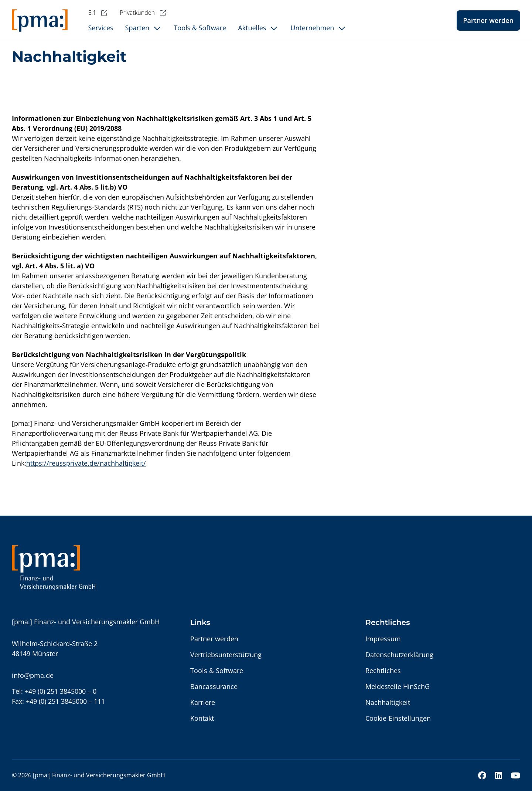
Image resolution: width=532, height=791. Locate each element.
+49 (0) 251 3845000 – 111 (65, 701)
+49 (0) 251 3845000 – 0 (61, 691)
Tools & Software (217, 671)
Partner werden (488, 20)
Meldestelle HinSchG (398, 686)
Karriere (203, 702)
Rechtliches (383, 671)
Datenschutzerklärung (399, 655)
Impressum (383, 639)
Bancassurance (214, 686)
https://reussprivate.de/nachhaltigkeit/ (86, 463)
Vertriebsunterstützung (226, 655)
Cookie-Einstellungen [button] (398, 718)
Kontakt (202, 718)
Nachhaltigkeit (388, 702)
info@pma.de (33, 675)
